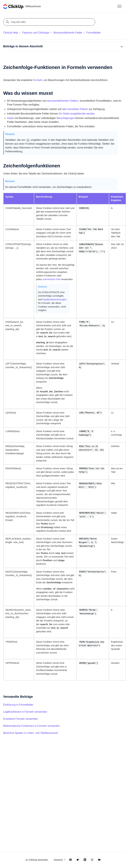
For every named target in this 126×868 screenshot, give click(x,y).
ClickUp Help (11, 33)
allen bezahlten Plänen (75, 109)
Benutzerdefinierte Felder (68, 33)
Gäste (10, 118)
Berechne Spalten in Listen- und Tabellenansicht (31, 733)
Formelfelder (94, 33)
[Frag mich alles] (50, 22)
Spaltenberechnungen (55, 299)
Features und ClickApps (36, 33)
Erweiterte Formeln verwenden (21, 719)
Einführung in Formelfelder (18, 705)
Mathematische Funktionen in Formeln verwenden (32, 726)
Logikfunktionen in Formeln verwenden (25, 712)
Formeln (38, 80)
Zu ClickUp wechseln (37, 860)
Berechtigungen (66, 118)
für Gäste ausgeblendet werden (77, 114)
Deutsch (60, 860)
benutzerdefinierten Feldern (63, 101)
